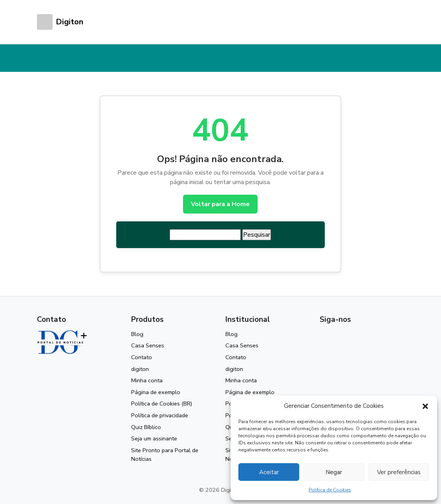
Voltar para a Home (220, 204)
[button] (425, 406)
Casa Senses (148, 345)
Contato (142, 357)
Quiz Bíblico (146, 427)
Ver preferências (399, 472)
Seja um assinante (154, 438)
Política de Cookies (330, 490)
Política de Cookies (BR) (162, 404)
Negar (334, 472)
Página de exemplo (156, 392)
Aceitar (269, 472)
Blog (137, 334)
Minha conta (147, 380)
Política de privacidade (160, 415)
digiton (140, 369)
